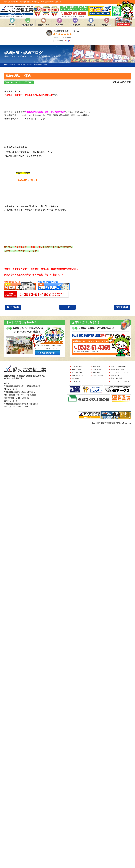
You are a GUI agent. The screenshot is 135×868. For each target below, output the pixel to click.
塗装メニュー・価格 (118, 367)
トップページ (77, 367)
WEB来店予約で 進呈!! (100, 11)
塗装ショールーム (79, 375)
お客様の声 (75, 25)
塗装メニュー (44, 25)
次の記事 (14, 307)
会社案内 (91, 25)
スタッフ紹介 (77, 381)
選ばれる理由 (28, 25)
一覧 (67, 307)
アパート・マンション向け (121, 372)
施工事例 (59, 25)
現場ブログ (107, 25)
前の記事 (121, 307)
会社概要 (75, 378)
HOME (12, 25)
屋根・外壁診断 (117, 378)
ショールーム (11, 82)
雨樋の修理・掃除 (118, 369)
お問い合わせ (98, 375)
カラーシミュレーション (120, 381)
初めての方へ (77, 369)
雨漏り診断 (115, 375)
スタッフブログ (26, 82)
